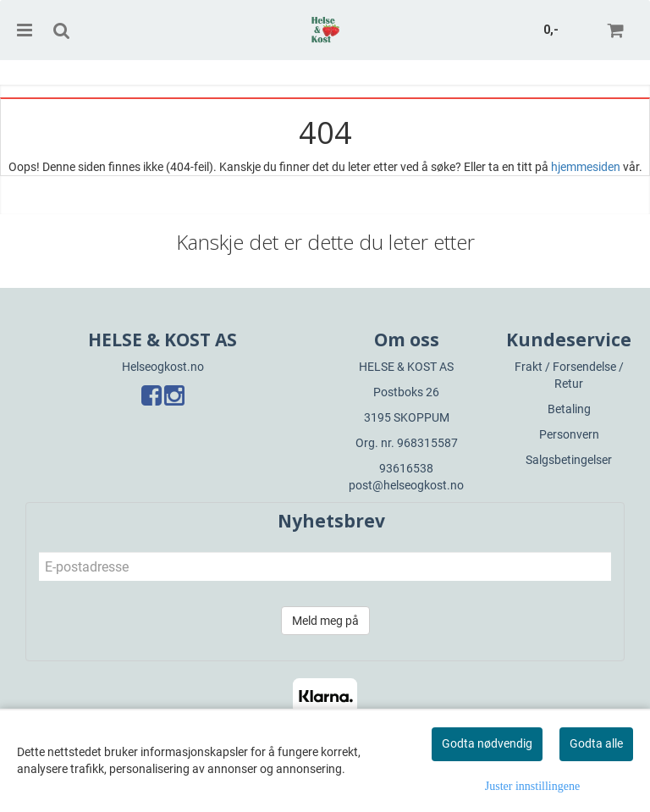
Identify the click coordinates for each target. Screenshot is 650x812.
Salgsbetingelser (569, 460)
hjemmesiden (586, 167)
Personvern (569, 434)
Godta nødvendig (487, 743)
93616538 (406, 468)
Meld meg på (325, 621)
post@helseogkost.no (406, 485)
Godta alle (596, 743)
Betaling (569, 409)
